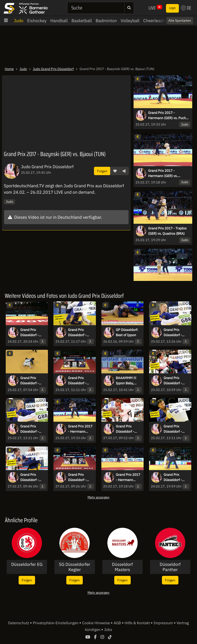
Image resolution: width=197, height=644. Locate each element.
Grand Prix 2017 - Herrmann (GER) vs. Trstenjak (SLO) (163, 173)
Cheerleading (156, 21)
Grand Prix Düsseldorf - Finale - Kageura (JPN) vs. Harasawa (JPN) (80, 477)
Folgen (102, 171)
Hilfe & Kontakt (138, 623)
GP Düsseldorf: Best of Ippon (127, 332)
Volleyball (130, 21)
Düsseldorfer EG (27, 564)
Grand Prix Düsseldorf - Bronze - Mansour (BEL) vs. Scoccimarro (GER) (32, 429)
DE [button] (186, 8)
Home (9, 69)
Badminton (106, 21)
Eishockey (37, 21)
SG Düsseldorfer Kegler (75, 567)
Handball (59, 21)
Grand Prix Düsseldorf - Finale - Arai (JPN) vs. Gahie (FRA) (175, 333)
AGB (118, 623)
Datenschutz (19, 623)
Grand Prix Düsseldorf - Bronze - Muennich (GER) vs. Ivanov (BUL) (176, 429)
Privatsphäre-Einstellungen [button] (56, 623)
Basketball (82, 21)
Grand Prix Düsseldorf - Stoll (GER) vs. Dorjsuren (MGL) (32, 381)
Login (172, 8)
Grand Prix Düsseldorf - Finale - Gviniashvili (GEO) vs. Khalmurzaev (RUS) (126, 429)
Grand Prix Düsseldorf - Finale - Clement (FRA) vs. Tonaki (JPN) (176, 381)
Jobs (108, 630)
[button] (115, 171)
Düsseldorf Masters (122, 567)
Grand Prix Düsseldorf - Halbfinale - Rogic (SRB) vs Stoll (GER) (31, 333)
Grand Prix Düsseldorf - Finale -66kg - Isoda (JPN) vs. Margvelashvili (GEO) (79, 333)
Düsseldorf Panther (170, 567)
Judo (19, 21)
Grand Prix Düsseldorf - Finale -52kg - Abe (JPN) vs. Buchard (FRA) (79, 381)
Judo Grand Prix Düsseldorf (53, 69)
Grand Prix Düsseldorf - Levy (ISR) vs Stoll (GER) (173, 477)
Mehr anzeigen (98, 497)
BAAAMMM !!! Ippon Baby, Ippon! (126, 381)
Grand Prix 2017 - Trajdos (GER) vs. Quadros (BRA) (167, 231)
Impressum (164, 623)
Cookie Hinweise (96, 623)
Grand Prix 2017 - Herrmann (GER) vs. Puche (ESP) (168, 116)
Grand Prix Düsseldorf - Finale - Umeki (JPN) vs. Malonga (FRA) (31, 477)
